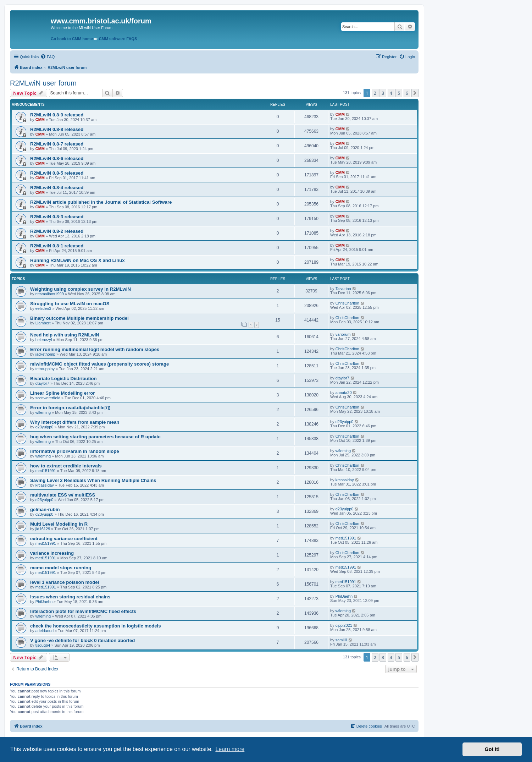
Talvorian (343, 289)
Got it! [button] (492, 749)
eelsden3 (43, 308)
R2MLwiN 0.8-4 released (57, 188)
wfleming (43, 412)
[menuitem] (48, 57)
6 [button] (407, 93)
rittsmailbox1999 (50, 294)
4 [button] (391, 93)
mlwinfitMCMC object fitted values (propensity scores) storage (99, 364)
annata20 (344, 393)
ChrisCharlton (347, 303)
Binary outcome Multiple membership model (79, 318)
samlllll (341, 640)
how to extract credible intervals (66, 466)
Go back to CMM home (72, 39)
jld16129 (43, 529)
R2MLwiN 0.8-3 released (57, 217)
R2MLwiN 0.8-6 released (57, 158)
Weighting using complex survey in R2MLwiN (81, 289)
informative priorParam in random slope (75, 451)
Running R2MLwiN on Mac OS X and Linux (77, 260)
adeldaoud (45, 631)
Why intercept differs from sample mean (75, 422)
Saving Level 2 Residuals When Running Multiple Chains (93, 480)
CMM (40, 120)
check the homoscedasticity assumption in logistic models (96, 626)
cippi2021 (344, 625)
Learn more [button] (230, 749)
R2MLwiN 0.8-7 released (57, 144)
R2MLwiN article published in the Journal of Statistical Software (101, 202)
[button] (415, 93)
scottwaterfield (48, 398)
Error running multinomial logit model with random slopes (95, 349)
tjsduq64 (43, 645)
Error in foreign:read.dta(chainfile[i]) (70, 408)
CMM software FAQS (118, 39)
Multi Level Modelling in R (59, 524)
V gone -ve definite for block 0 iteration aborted (82, 640)
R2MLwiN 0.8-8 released (57, 129)
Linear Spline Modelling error (62, 393)
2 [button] (375, 93)
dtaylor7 (42, 383)
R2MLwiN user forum (43, 83)
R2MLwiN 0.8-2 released (57, 231)
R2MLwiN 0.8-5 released (57, 173)
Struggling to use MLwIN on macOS (70, 304)
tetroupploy (45, 369)
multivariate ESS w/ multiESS (63, 495)
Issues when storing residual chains (70, 597)
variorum (343, 334)
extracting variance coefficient (64, 539)
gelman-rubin (45, 509)
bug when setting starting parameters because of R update (95, 437)
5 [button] (399, 93)
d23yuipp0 (45, 427)
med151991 (46, 471)
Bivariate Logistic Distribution (63, 379)
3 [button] (383, 93)
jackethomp (45, 354)
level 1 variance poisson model (65, 582)
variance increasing (52, 553)
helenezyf (44, 340)
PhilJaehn (44, 602)
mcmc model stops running (61, 568)
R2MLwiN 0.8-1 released (57, 246)
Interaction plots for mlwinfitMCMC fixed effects (83, 611)
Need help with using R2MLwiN (65, 335)
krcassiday (45, 485)
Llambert (43, 323)
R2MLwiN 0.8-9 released (57, 115)
